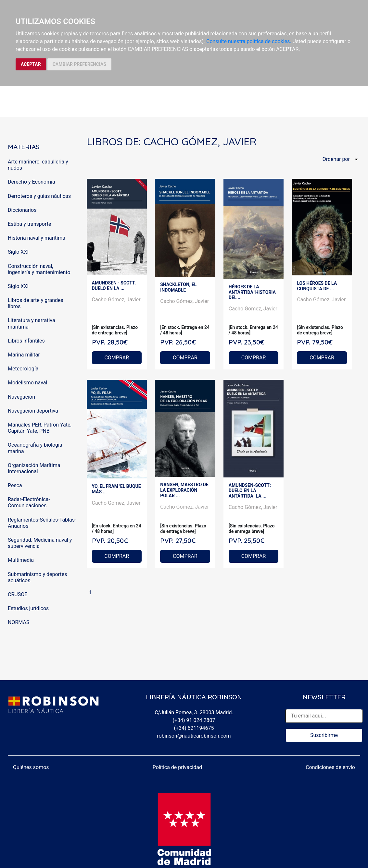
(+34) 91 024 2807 (194, 720)
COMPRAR (117, 358)
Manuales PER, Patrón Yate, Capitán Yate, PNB (40, 428)
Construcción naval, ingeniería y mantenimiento (39, 269)
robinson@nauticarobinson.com (194, 736)
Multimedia (21, 560)
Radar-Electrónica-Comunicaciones (29, 502)
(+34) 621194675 (194, 728)
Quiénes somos (31, 767)
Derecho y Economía (32, 182)
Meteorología (23, 369)
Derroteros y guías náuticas (39, 196)
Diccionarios (22, 210)
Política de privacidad (177, 767)
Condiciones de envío (330, 767)
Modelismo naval (27, 383)
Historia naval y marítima (37, 238)
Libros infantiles (26, 341)
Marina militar (24, 355)
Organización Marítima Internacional (34, 468)
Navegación (21, 397)
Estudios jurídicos (28, 608)
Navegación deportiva (33, 411)
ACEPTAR (31, 64)
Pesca (15, 485)
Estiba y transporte (29, 224)
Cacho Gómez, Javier (116, 300)
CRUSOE (18, 594)
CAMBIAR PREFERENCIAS (79, 64)
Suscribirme (324, 735)
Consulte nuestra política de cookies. (249, 41)
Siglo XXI (18, 252)
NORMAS (19, 622)
